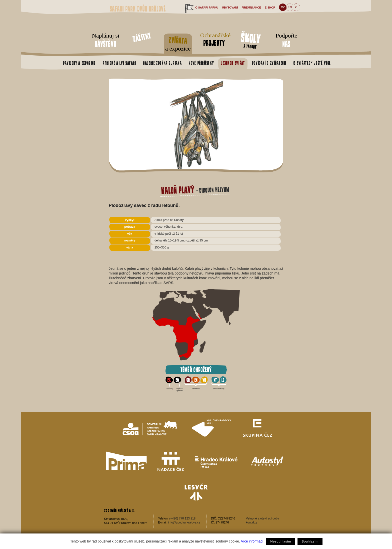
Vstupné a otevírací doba (262, 518)
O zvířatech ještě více (312, 63)
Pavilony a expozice (79, 63)
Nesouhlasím (281, 541)
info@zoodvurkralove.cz (184, 522)
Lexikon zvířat (233, 63)
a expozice (178, 43)
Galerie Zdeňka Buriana (162, 63)
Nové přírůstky (201, 63)
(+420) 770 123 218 (182, 518)
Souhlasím (310, 541)
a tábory (251, 40)
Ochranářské (214, 40)
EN (290, 7)
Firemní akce (251, 8)
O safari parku (207, 8)
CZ (283, 7)
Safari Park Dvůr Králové (138, 9)
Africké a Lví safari (119, 63)
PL (296, 7)
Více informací (252, 541)
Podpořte (286, 41)
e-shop (270, 8)
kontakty (251, 522)
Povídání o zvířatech (269, 63)
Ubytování (230, 8)
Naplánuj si (106, 41)
